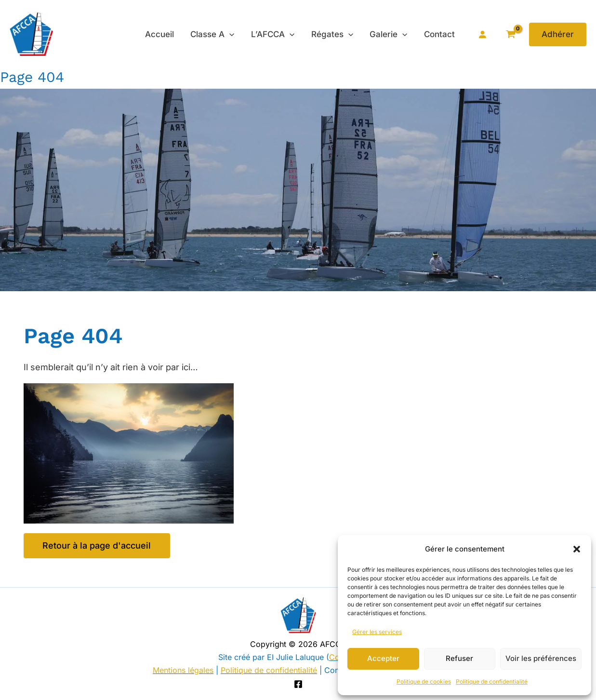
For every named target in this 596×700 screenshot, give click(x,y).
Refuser (459, 658)
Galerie (389, 34)
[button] (577, 549)
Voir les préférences (541, 658)
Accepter (383, 658)
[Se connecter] (482, 34)
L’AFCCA (274, 34)
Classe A (213, 34)
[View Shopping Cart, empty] (510, 34)
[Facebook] (298, 684)
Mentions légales (183, 670)
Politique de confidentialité (492, 681)
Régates (333, 34)
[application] (230, 34)
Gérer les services (377, 632)
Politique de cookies (424, 681)
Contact (439, 34)
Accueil (160, 34)
